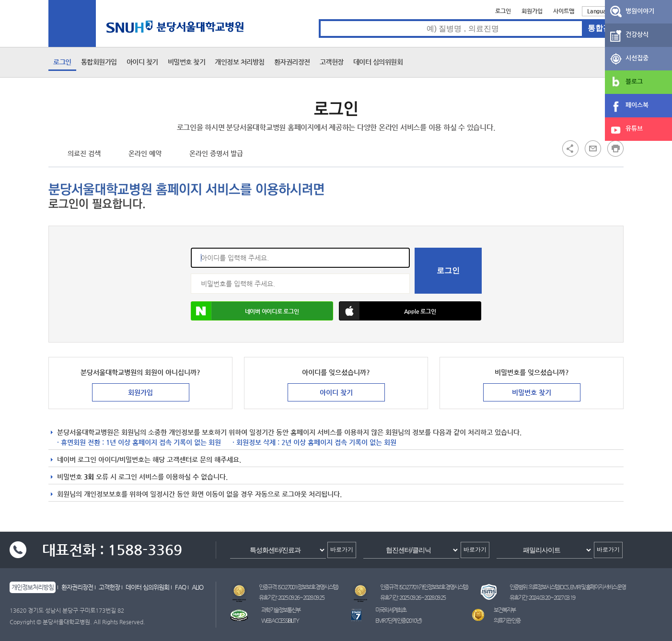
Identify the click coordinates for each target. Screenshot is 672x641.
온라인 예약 (145, 153)
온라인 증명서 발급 (216, 153)
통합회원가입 (99, 62)
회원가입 (532, 11)
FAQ (180, 587)
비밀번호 (191, 274)
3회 (89, 477)
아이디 (191, 248)
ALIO (197, 587)
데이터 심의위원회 (378, 62)
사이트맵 (564, 11)
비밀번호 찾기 (187, 62)
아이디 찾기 (142, 62)
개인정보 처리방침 (240, 62)
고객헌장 (332, 62)
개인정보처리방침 (33, 587)
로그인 (503, 11)
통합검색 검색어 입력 (319, 19)
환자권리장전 (292, 62)
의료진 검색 (84, 153)
